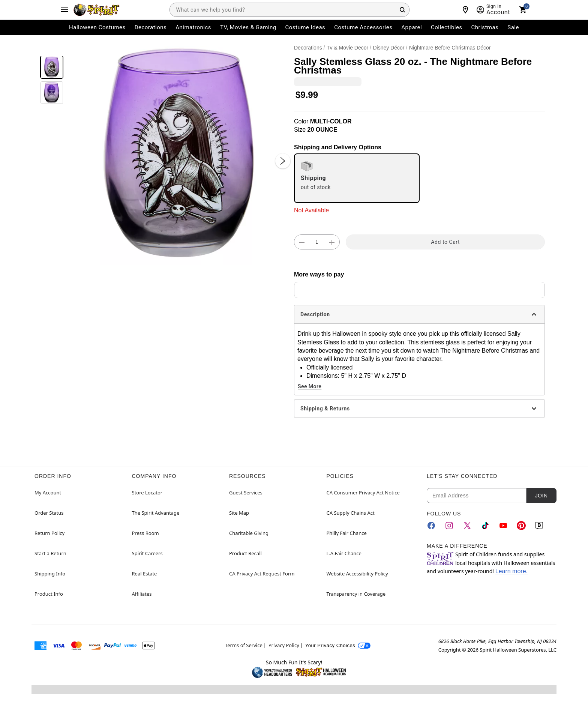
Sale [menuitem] (513, 27)
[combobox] (289, 10)
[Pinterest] (521, 526)
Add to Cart (445, 242)
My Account (48, 493)
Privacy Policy (284, 645)
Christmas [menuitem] (485, 27)
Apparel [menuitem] (412, 27)
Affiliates (142, 594)
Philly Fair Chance (347, 533)
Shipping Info (50, 574)
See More (310, 386)
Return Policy (49, 533)
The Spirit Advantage (156, 513)
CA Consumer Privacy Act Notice (363, 493)
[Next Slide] (283, 161)
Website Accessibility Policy (357, 574)
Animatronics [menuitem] (193, 27)
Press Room (145, 533)
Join (541, 496)
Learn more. (511, 571)
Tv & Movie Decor (347, 48)
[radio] (357, 178)
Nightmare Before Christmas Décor (450, 48)
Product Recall (245, 553)
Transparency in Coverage (356, 594)
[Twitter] (467, 526)
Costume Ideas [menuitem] (305, 27)
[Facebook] (431, 526)
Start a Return (50, 553)
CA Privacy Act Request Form (262, 574)
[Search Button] (402, 10)
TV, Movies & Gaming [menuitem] (248, 27)
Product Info (49, 594)
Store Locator (147, 493)
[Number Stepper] (317, 242)
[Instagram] (449, 526)
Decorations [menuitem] (151, 27)
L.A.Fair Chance (344, 553)
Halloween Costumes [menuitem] (97, 27)
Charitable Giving (249, 533)
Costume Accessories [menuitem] (363, 27)
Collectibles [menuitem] (447, 27)
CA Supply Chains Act (351, 513)
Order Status (49, 513)
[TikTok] (485, 526)
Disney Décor (388, 48)
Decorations (308, 48)
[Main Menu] (64, 10)
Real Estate (145, 574)
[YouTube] (503, 526)
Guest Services (246, 493)
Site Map (239, 513)
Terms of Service (244, 645)
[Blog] (539, 526)
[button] (179, 153)
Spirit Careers (147, 553)
